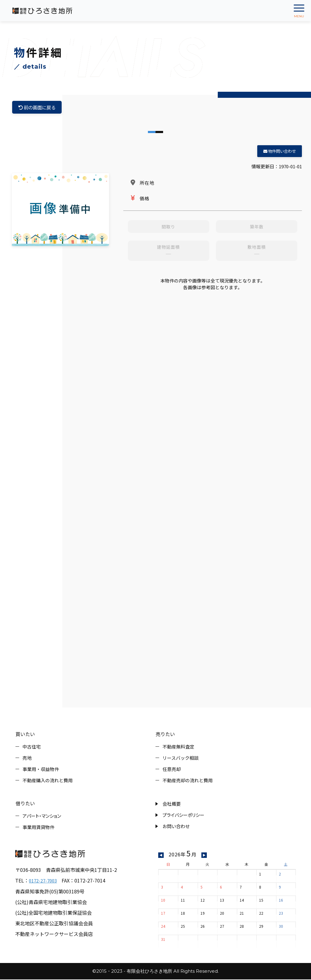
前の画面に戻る (38, 108)
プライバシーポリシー (183, 816)
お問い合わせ (176, 827)
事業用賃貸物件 (38, 828)
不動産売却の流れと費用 (188, 781)
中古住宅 (32, 747)
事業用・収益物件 (41, 770)
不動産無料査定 (178, 747)
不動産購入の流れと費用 (48, 781)
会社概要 (172, 804)
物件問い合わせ (280, 152)
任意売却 (172, 770)
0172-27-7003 (44, 881)
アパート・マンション (42, 816)
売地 (27, 758)
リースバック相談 (181, 758)
